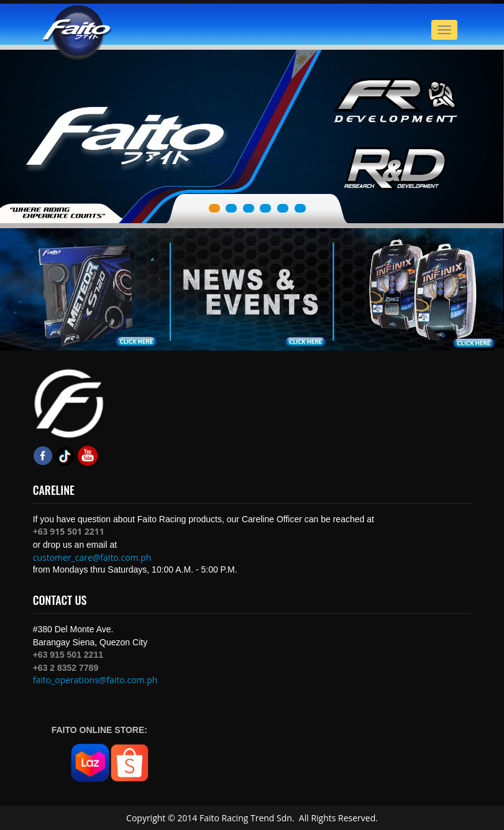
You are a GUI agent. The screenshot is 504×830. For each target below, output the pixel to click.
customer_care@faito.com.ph (92, 557)
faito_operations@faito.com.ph (95, 680)
